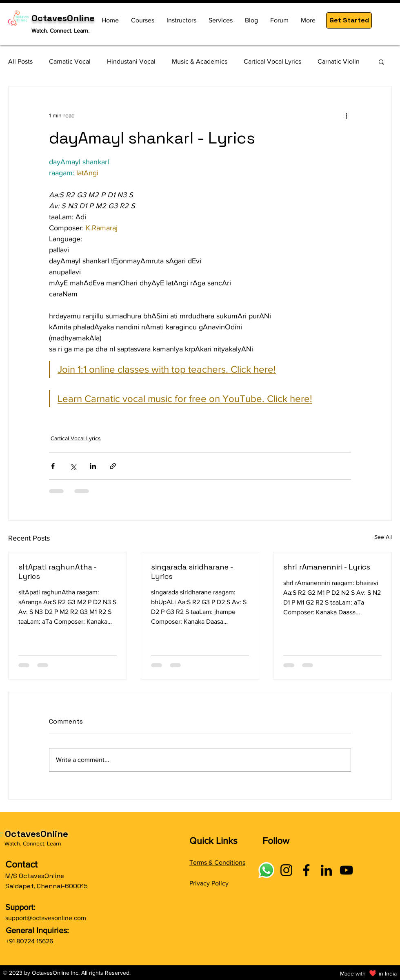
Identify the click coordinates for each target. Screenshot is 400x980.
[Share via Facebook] (53, 466)
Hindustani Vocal (131, 61)
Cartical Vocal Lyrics (272, 61)
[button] (349, 20)
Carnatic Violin (339, 61)
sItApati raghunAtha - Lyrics (57, 572)
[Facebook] (306, 870)
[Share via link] (113, 466)
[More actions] (346, 116)
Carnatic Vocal (70, 61)
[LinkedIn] (326, 870)
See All (383, 537)
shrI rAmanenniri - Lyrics (327, 567)
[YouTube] (346, 870)
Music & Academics (200, 61)
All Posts (20, 61)
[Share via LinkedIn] (93, 466)
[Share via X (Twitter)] (73, 466)
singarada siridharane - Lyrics (192, 572)
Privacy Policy (209, 883)
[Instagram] (286, 870)
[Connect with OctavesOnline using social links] (266, 870)
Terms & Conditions (217, 862)
